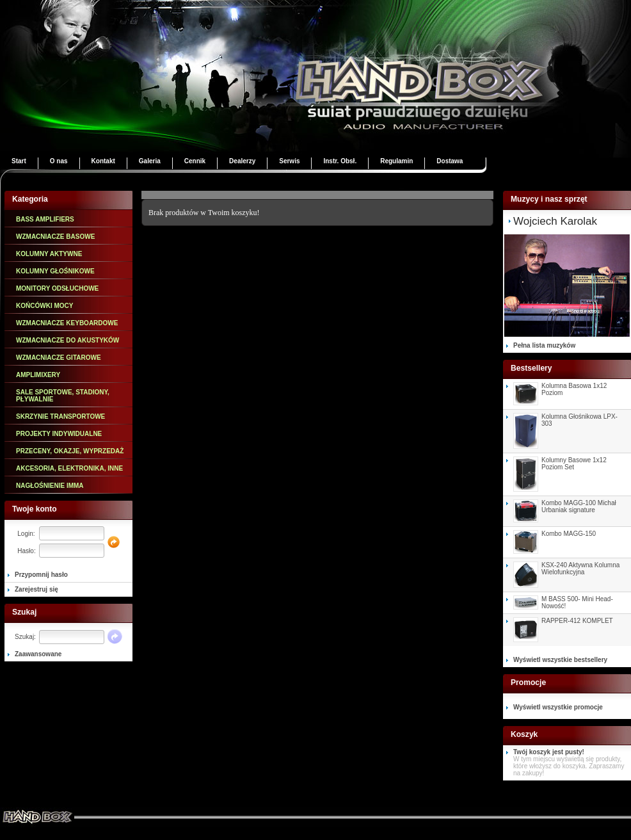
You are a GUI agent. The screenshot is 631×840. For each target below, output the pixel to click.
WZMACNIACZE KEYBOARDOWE (67, 323)
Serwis (289, 161)
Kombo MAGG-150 (569, 534)
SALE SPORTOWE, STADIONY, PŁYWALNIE (63, 396)
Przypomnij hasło (41, 575)
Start (19, 161)
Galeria (150, 161)
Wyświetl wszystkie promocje (558, 707)
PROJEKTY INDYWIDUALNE (59, 434)
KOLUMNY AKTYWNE (49, 254)
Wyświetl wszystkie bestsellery (560, 660)
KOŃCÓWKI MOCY (44, 306)
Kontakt (103, 161)
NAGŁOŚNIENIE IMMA (50, 486)
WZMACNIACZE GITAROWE (59, 358)
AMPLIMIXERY (38, 375)
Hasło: (26, 551)
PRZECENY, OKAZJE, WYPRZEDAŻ (70, 451)
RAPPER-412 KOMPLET (577, 621)
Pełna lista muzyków (544, 345)
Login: (26, 534)
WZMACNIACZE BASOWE (55, 237)
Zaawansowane (38, 654)
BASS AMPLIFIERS (45, 219)
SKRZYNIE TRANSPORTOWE (60, 416)
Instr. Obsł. (340, 161)
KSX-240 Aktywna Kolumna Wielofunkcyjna (580, 569)
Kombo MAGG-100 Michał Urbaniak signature (579, 506)
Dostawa (450, 161)
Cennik (195, 161)
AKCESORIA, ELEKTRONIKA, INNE (69, 468)
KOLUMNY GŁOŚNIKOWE (55, 271)
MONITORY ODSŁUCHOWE (57, 288)
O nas (59, 161)
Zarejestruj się (36, 589)
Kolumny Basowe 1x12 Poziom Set (574, 464)
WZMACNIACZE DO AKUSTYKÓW (68, 340)
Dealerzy (242, 161)
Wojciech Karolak (555, 221)
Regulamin (396, 161)
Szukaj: (25, 637)
